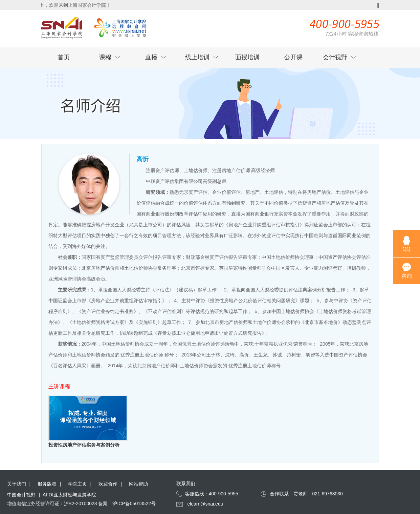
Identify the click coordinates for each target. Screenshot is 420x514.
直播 (156, 57)
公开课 (293, 57)
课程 (110, 57)
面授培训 (247, 57)
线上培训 (202, 57)
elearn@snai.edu (205, 504)
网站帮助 (138, 484)
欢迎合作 (108, 484)
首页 (64, 57)
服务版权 (47, 484)
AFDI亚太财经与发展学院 (69, 495)
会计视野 (339, 57)
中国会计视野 (21, 495)
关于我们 (17, 484)
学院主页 (78, 484)
